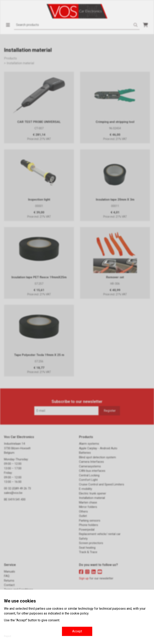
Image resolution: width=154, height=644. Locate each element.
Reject (8, 636)
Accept (77, 631)
